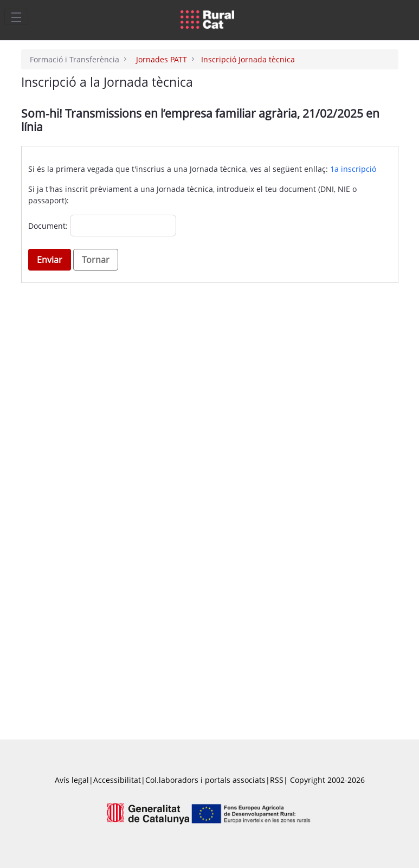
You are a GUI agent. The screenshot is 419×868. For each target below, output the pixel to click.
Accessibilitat (117, 780)
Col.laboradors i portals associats (205, 780)
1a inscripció (353, 169)
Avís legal (72, 780)
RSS (277, 780)
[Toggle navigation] (16, 17)
